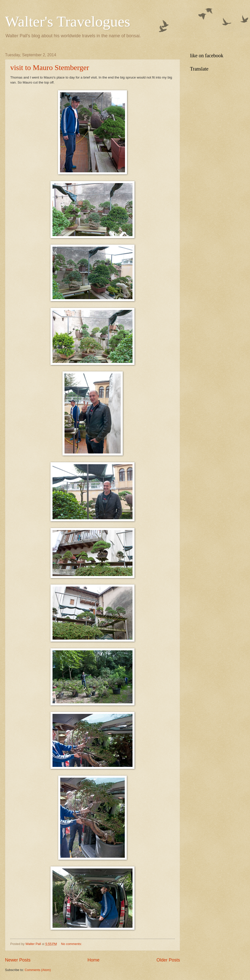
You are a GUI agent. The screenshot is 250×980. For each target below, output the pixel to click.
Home (93, 960)
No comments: (72, 944)
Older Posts (168, 960)
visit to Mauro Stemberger (50, 67)
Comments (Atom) (38, 970)
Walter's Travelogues (68, 22)
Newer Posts (18, 960)
